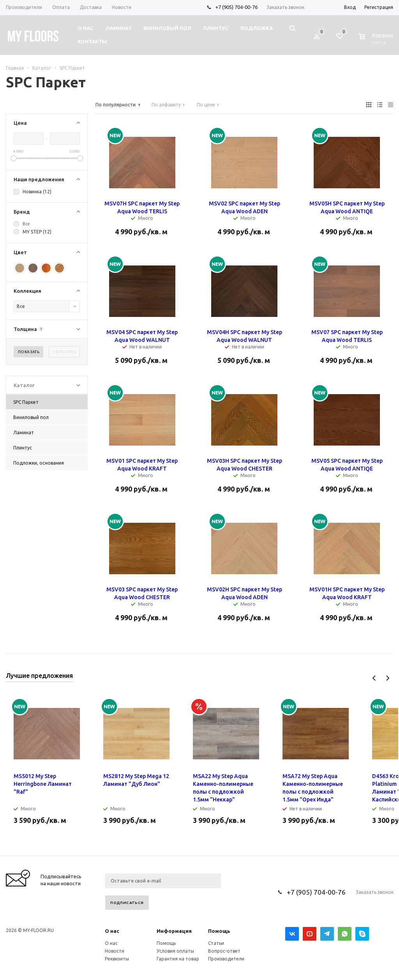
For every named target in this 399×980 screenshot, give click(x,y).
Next (388, 678)
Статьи (216, 943)
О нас (112, 931)
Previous (374, 678)
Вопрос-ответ (224, 951)
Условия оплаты (175, 951)
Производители (226, 959)
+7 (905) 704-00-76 (236, 7)
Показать (29, 352)
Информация (174, 931)
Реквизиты (117, 959)
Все (26, 224)
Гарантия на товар (178, 959)
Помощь (219, 931)
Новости (115, 951)
